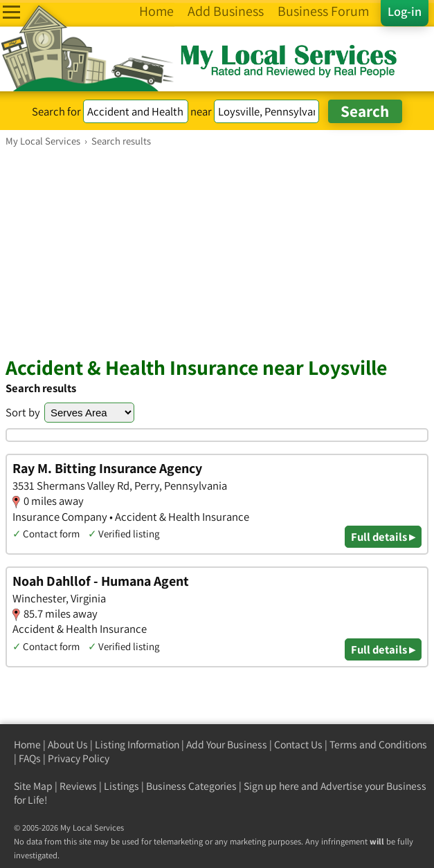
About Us (68, 745)
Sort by (23, 412)
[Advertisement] (217, 251)
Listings (121, 786)
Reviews (78, 786)
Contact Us (298, 745)
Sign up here (271, 786)
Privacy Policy (79, 758)
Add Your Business (227, 745)
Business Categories (191, 786)
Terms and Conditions (378, 745)
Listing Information (137, 745)
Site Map (33, 786)
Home (27, 745)
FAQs (30, 758)
